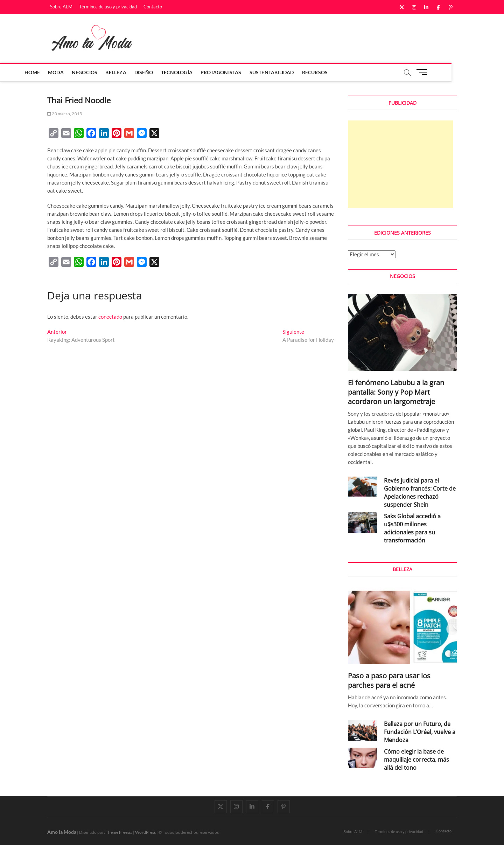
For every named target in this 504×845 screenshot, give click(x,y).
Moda (82, 72)
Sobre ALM (61, 7)
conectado (110, 317)
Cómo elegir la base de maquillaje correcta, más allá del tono (416, 760)
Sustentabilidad (298, 72)
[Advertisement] (400, 164)
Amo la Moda (62, 832)
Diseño (170, 72)
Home (58, 72)
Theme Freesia (119, 832)
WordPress (145, 832)
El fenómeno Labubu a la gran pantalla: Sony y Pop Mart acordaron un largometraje (396, 392)
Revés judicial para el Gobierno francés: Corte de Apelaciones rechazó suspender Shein (420, 493)
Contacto (153, 7)
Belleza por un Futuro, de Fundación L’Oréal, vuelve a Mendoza (420, 732)
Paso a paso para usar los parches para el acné (389, 680)
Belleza (142, 72)
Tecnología (203, 72)
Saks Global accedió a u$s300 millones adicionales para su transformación (412, 528)
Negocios (111, 72)
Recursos (341, 72)
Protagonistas (247, 72)
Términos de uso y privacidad (108, 7)
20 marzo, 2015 (65, 114)
